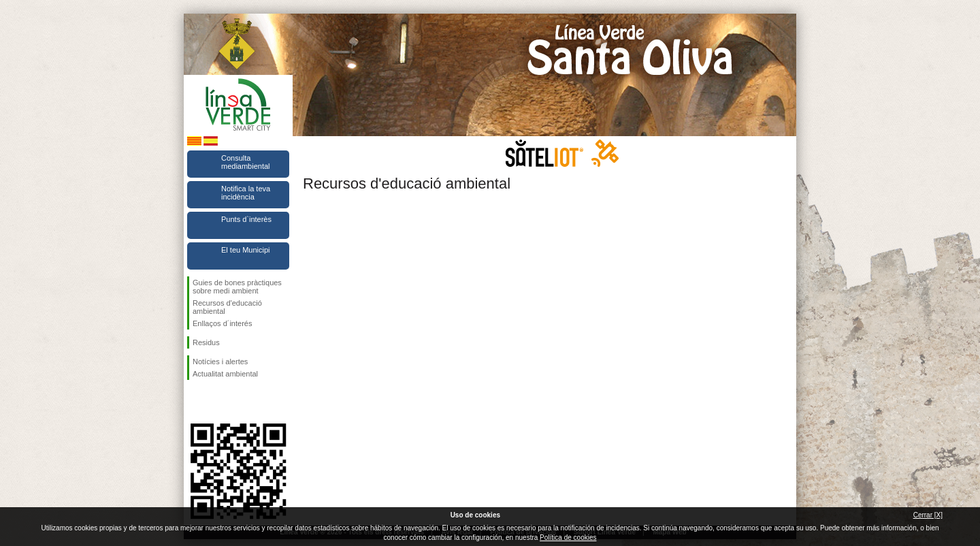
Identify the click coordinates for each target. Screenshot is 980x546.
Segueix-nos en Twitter (218, 402)
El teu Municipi (246, 250)
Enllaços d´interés (222, 323)
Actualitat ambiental (225, 374)
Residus (206, 342)
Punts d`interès (246, 219)
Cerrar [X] (928, 515)
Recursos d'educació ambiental (227, 307)
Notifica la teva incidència (246, 193)
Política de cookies (568, 537)
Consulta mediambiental (246, 162)
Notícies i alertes (220, 362)
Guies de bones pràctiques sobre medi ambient (237, 287)
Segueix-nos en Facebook (195, 402)
